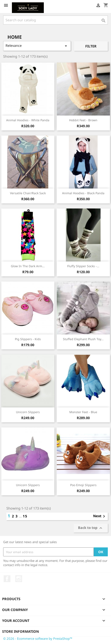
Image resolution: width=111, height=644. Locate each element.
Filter (91, 46)
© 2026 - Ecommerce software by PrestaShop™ (38, 638)
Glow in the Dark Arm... (28, 266)
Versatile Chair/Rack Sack (28, 193)
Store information (21, 631)
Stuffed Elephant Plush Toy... (83, 339)
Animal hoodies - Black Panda (83, 193)
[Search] (55, 20)
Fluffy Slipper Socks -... (83, 266)
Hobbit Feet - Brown (83, 120)
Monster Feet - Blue (83, 412)
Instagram (19, 579)
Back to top (91, 528)
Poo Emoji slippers (83, 485)
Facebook (7, 579)
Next (100, 516)
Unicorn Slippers (28, 412)
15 (25, 516)
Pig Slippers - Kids (28, 339)
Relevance (37, 46)
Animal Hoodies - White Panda (28, 120)
